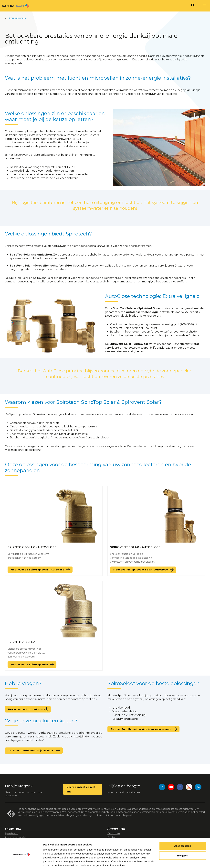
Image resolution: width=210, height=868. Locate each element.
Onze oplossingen (17, 18)
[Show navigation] (204, 6)
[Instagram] (189, 787)
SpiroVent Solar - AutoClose (135, 547)
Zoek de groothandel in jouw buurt (31, 751)
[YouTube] (171, 787)
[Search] (193, 6)
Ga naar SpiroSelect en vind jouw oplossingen (141, 729)
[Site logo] (16, 6)
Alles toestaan (183, 833)
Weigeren (183, 843)
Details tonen (51, 862)
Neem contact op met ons (25, 709)
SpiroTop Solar (21, 642)
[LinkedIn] (162, 787)
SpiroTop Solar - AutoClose (32, 547)
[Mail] (198, 787)
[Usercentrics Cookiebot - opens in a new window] (21, 862)
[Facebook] (180, 787)
